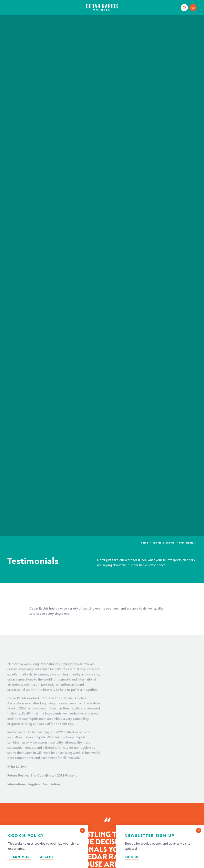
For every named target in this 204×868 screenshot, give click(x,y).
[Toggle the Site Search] (184, 8)
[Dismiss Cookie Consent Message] (82, 830)
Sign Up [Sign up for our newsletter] (132, 857)
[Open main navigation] (193, 8)
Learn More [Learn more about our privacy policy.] (20, 857)
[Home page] (102, 8)
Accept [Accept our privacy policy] (47, 857)
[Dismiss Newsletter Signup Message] (199, 830)
